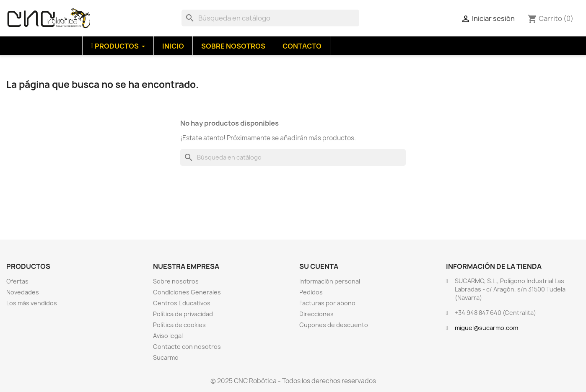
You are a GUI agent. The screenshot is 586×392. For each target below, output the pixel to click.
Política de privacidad (183, 314)
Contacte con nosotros (187, 347)
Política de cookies (179, 325)
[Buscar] (270, 18)
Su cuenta (319, 266)
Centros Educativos (182, 303)
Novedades (23, 292)
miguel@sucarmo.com (486, 328)
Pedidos (311, 292)
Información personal (330, 281)
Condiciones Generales (187, 292)
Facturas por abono (327, 303)
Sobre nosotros (176, 281)
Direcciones (316, 314)
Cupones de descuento (334, 325)
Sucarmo (166, 357)
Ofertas (17, 281)
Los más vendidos (32, 303)
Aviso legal (168, 336)
